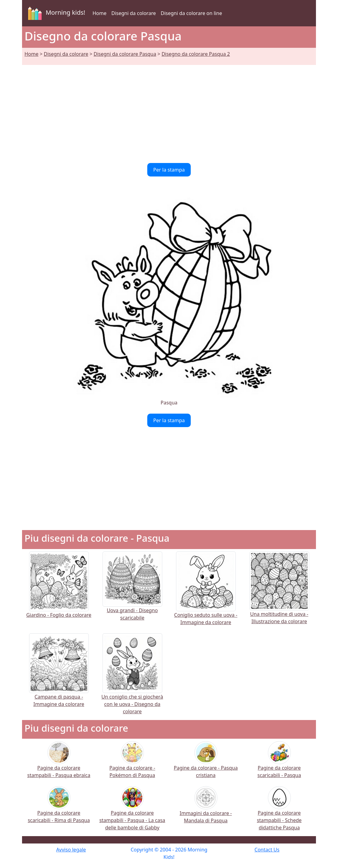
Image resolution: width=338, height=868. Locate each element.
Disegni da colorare (134, 13)
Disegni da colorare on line (191, 13)
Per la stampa (169, 170)
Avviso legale (71, 850)
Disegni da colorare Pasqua (125, 54)
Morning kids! (55, 13)
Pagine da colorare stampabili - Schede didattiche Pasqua (279, 812)
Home (100, 13)
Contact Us (267, 850)
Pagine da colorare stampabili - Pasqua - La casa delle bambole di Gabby (132, 812)
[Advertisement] (169, 110)
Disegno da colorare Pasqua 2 (196, 54)
